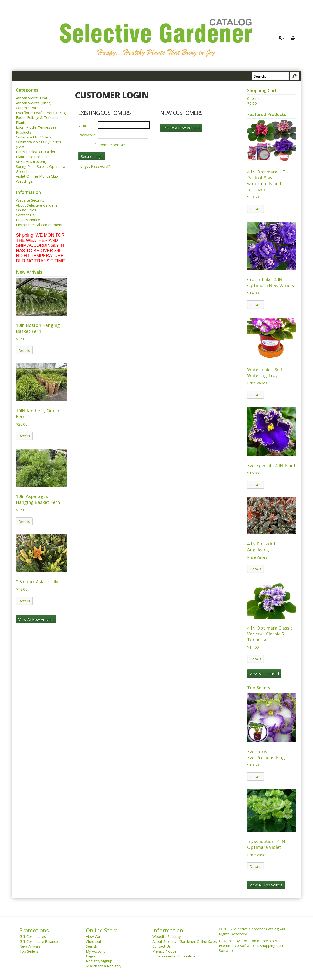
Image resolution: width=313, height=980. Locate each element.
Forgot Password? (94, 166)
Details (24, 350)
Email (83, 125)
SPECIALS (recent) (31, 161)
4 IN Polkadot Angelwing (261, 547)
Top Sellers (29, 951)
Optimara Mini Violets (34, 137)
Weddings (24, 181)
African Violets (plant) (34, 103)
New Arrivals (30, 946)
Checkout (94, 941)
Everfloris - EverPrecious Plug (266, 754)
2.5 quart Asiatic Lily (37, 582)
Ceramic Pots (27, 108)
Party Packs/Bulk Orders (37, 152)
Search (91, 946)
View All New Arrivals (36, 619)
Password (87, 135)
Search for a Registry (104, 966)
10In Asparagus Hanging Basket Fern (38, 499)
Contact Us (25, 215)
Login (90, 956)
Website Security (30, 200)
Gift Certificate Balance (39, 941)
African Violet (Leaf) (32, 98)
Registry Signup (99, 961)
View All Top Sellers (266, 885)
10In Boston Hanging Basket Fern (38, 328)
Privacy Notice (28, 220)
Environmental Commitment (39, 225)
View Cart (94, 936)
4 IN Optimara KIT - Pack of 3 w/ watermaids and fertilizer (268, 181)
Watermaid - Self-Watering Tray (266, 372)
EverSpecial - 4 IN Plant (271, 465)
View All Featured (264, 674)
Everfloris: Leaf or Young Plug (41, 113)
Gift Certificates (33, 936)
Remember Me (110, 145)
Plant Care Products (33, 157)
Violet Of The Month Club (37, 176)
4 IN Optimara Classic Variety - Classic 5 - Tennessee (270, 634)
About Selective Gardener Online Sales (185, 941)
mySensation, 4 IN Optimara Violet (266, 844)
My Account (95, 951)
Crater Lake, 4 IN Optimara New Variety (271, 282)
